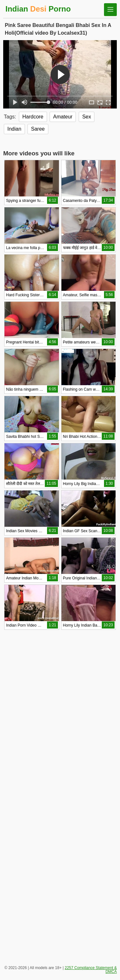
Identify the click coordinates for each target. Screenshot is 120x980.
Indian (14, 129)
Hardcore (33, 117)
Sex (87, 117)
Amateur (63, 117)
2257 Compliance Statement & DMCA (91, 970)
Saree (38, 129)
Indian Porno (38, 9)
